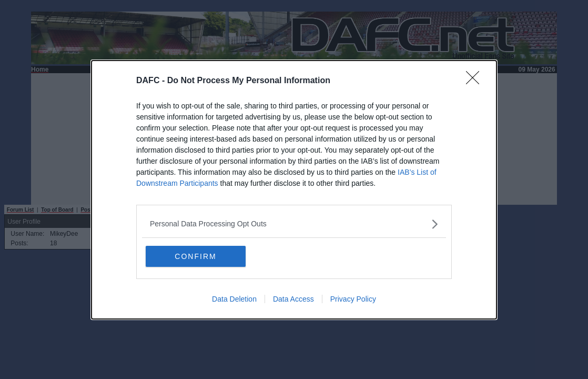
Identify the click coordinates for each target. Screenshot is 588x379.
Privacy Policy (353, 299)
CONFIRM (195, 256)
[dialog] (294, 190)
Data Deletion (234, 299)
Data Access (293, 299)
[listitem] (294, 224)
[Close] (476, 81)
